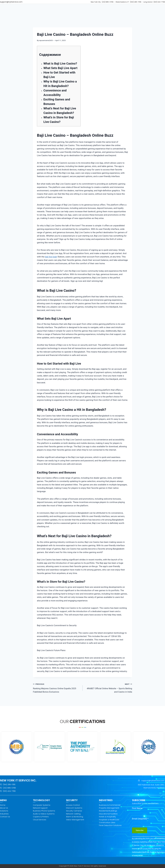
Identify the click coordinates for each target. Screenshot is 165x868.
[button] (52, 8)
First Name (137, 808)
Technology (66, 8)
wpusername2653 (46, 43)
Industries (109, 8)
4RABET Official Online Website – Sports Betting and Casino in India (108, 690)
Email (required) (140, 819)
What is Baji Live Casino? (60, 66)
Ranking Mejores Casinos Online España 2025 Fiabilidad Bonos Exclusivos (57, 690)
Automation (94, 8)
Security (80, 8)
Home (41, 8)
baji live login (51, 259)
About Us (52, 8)
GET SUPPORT (138, 8)
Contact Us (123, 8)
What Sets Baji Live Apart (60, 71)
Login (144, 15)
